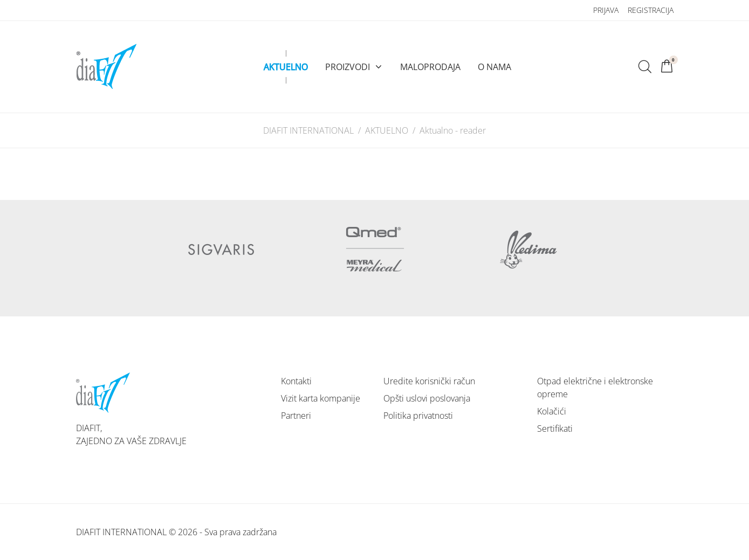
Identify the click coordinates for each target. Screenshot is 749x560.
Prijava (606, 10)
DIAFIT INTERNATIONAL (308, 130)
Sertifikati (555, 428)
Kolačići (552, 411)
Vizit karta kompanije (321, 398)
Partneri (296, 416)
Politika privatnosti (418, 416)
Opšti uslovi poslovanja (427, 398)
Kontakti (296, 381)
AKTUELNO (387, 130)
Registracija (651, 10)
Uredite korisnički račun (429, 381)
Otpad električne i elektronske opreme (595, 388)
